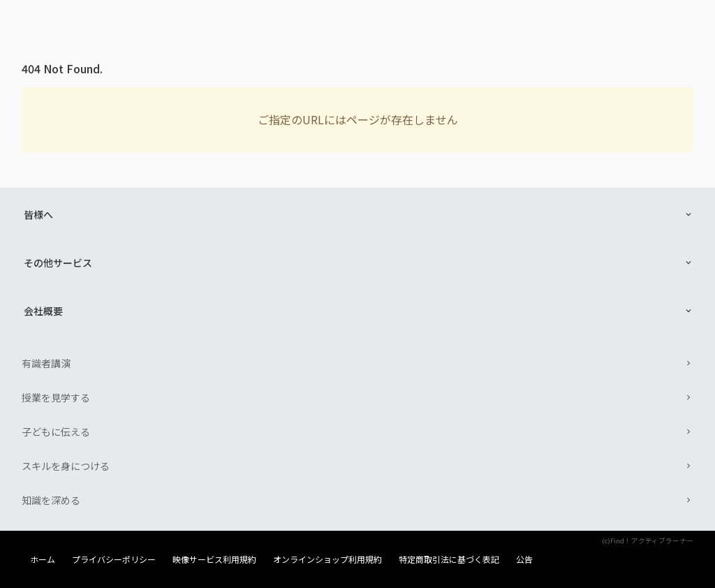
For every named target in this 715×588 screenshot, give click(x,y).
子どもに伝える (56, 432)
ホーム (43, 559)
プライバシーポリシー (114, 559)
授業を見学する (56, 397)
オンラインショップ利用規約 (327, 559)
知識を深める (51, 500)
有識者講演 (46, 363)
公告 (524, 559)
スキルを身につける (66, 466)
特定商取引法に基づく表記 (449, 559)
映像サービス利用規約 (214, 559)
